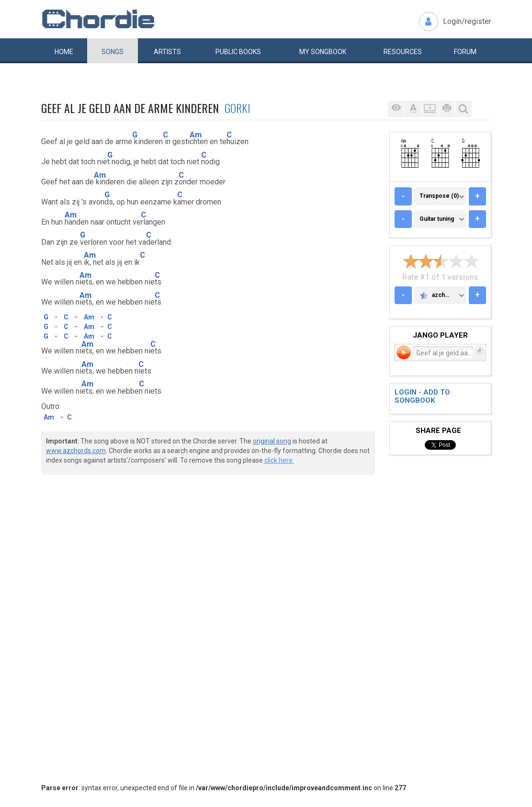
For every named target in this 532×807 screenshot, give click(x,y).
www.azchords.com (76, 451)
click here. (279, 460)
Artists (167, 52)
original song (272, 441)
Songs (113, 52)
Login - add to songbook (422, 396)
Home (64, 52)
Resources (403, 52)
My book (323, 52)
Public (238, 52)
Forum (465, 52)
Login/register (467, 21)
